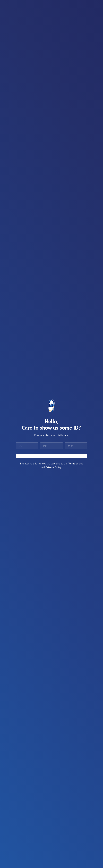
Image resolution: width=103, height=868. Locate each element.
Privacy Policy (54, 467)
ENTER (51, 456)
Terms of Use (76, 463)
